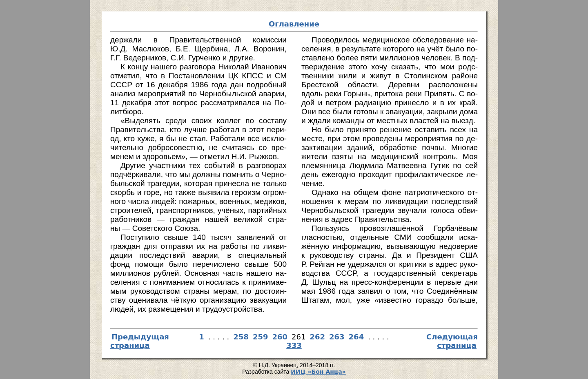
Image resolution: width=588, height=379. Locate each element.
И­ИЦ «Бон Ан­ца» (318, 372)
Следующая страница (452, 341)
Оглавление (294, 24)
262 (317, 337)
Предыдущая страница (140, 341)
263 (337, 337)
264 (356, 337)
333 (294, 345)
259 (261, 337)
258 (241, 337)
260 (280, 337)
